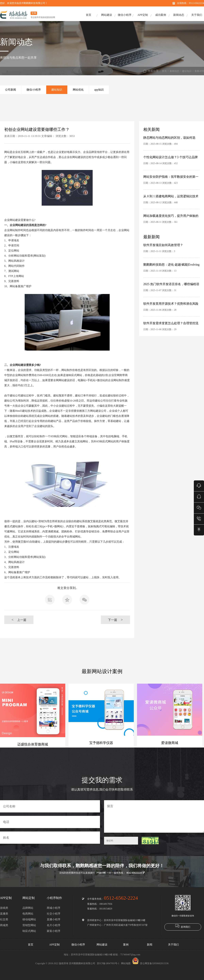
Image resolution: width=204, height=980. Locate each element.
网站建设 (107, 15)
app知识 (99, 90)
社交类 (4, 919)
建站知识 (187, 71)
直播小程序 (54, 919)
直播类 (4, 914)
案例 (126, 945)
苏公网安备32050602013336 (150, 963)
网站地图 (126, 963)
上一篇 (19, 620)
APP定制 (143, 15)
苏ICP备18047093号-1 (108, 963)
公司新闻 (11, 90)
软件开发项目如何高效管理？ (163, 245)
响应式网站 (29, 931)
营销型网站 (29, 925)
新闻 (150, 945)
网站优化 (78, 90)
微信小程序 (125, 15)
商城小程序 (54, 908)
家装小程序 (54, 931)
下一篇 (115, 620)
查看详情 (199, 71)
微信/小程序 (34, 90)
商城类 (4, 925)
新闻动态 (179, 15)
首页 (89, 15)
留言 (154, 816)
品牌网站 (28, 908)
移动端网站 (29, 919)
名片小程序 (54, 925)
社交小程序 (54, 914)
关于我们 (197, 15)
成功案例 (161, 15)
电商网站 (28, 914)
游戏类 (4, 908)
